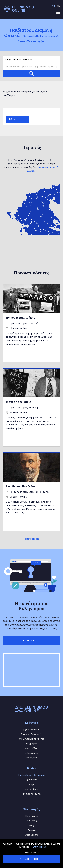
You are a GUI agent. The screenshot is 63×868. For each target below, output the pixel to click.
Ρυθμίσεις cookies (31, 852)
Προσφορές (31, 780)
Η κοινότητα (31, 816)
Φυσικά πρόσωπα (31, 794)
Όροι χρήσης (31, 835)
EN (59, 6)
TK (32, 798)
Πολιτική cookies (38, 847)
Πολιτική (33, 323)
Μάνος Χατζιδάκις (18, 402)
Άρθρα (32, 784)
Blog (32, 825)
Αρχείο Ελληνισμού (31, 729)
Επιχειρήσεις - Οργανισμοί (32, 775)
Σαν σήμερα (32, 758)
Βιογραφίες (31, 743)
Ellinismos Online (18, 328)
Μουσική (33, 407)
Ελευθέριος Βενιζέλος (21, 486)
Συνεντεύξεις (31, 748)
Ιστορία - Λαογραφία (31, 734)
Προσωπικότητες (18, 323)
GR (53, 6)
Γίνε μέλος (32, 821)
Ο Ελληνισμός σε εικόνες (31, 739)
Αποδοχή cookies (31, 859)
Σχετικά (31, 830)
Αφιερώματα (32, 753)
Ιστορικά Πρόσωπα (39, 492)
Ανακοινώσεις (32, 789)
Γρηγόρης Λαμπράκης (20, 317)
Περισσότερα (31, 539)
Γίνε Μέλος (31, 640)
